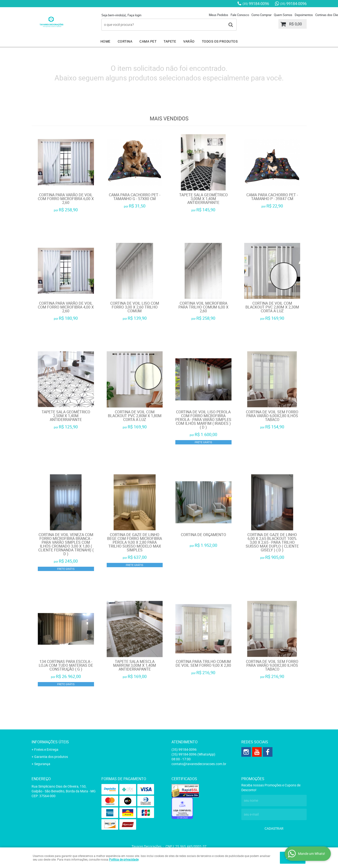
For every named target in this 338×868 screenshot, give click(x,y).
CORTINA (125, 41)
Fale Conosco (240, 15)
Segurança (42, 764)
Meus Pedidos (219, 15)
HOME (105, 41)
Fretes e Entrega (46, 749)
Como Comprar (261, 15)
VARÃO (189, 41)
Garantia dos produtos (51, 757)
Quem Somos (283, 15)
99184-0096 (256, 4)
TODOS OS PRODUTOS (220, 41)
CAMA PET (148, 41)
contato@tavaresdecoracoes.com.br (199, 764)
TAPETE (170, 41)
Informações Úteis (50, 742)
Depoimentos (304, 15)
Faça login (134, 15)
